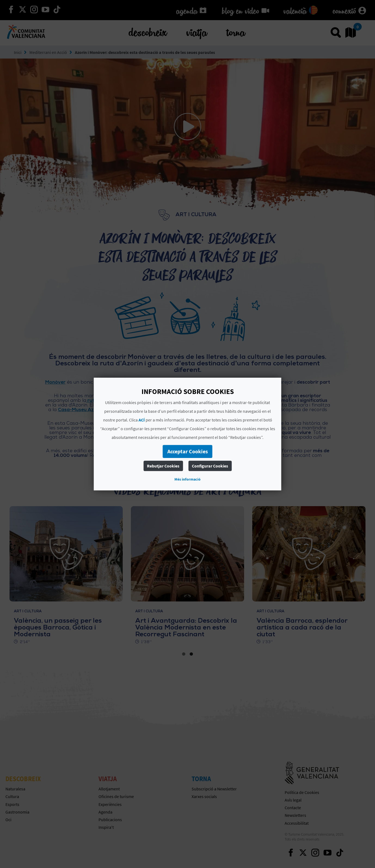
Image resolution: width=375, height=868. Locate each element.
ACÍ (142, 420)
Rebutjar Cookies (163, 466)
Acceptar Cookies (188, 451)
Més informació (187, 479)
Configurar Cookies (210, 466)
